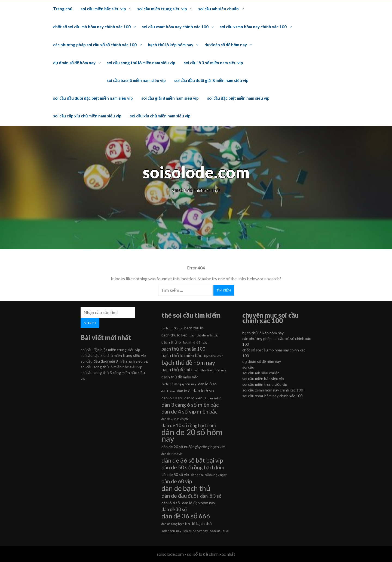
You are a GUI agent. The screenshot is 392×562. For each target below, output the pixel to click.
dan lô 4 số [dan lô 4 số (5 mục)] (215, 398)
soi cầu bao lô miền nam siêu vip (136, 80)
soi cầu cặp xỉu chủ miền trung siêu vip (113, 355)
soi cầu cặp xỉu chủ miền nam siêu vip (87, 116)
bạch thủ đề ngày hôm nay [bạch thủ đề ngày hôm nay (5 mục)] (179, 384)
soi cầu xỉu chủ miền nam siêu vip (160, 116)
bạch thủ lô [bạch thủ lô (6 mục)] (171, 342)
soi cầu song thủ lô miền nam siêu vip (141, 63)
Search (90, 323)
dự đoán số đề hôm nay (226, 45)
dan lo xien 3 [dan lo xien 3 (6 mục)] (195, 398)
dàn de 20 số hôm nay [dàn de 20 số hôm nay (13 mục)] (192, 435)
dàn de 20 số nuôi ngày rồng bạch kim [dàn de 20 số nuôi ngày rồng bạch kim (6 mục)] (193, 447)
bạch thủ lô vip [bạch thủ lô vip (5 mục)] (214, 356)
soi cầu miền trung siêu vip (162, 9)
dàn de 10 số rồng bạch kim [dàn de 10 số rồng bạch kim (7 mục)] (189, 425)
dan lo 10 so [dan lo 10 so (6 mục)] (172, 398)
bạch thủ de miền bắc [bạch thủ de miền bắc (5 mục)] (204, 335)
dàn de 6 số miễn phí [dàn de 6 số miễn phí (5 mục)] (175, 419)
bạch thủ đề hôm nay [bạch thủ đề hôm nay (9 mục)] (188, 363)
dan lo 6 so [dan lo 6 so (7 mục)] (203, 391)
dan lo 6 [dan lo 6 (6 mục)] (184, 391)
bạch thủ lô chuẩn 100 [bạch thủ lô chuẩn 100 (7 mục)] (183, 349)
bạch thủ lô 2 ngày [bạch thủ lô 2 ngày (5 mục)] (195, 342)
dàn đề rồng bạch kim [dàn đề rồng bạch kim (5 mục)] (176, 524)
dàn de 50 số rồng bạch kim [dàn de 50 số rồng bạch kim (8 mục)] (193, 467)
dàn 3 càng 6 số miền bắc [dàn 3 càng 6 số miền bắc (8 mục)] (190, 405)
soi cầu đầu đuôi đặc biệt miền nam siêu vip (93, 98)
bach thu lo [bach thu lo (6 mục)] (194, 328)
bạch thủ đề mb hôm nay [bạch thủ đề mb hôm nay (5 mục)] (210, 370)
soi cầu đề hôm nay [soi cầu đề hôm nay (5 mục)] (195, 531)
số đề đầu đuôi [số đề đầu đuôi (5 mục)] (219, 531)
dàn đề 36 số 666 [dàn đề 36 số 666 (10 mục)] (186, 516)
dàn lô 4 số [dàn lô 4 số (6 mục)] (171, 503)
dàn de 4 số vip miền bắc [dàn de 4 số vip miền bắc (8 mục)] (189, 411)
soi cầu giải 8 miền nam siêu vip (170, 98)
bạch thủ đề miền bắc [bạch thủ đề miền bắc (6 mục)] (180, 377)
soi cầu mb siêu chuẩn (218, 9)
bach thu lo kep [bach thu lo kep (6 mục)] (174, 335)
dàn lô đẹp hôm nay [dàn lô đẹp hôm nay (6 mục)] (199, 503)
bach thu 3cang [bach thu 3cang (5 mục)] (172, 328)
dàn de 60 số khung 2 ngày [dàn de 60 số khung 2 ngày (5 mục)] (209, 475)
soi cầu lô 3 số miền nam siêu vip (213, 63)
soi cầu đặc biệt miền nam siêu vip (238, 98)
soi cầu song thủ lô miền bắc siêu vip (111, 367)
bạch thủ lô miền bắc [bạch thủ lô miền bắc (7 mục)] (182, 355)
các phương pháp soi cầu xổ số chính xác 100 (95, 45)
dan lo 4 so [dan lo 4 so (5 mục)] (168, 391)
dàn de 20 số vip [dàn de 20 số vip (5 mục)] (172, 454)
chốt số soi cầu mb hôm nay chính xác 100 (92, 27)
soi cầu (248, 367)
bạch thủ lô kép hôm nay (171, 45)
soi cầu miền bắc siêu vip (103, 9)
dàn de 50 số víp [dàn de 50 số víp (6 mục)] (175, 474)
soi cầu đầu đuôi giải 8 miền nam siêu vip (212, 80)
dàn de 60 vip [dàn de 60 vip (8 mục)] (177, 481)
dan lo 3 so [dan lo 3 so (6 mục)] (207, 384)
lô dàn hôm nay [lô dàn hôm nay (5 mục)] (171, 531)
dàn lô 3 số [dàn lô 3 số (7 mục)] (211, 496)
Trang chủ (63, 9)
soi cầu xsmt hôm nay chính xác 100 (175, 27)
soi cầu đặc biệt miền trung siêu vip (110, 350)
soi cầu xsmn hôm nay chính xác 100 (253, 27)
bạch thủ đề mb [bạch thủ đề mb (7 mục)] (177, 370)
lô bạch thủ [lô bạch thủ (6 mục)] (202, 523)
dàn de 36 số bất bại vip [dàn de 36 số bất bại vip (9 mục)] (192, 460)
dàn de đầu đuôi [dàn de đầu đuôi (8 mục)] (180, 496)
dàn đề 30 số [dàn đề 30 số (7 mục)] (174, 509)
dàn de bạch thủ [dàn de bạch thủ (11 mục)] (186, 488)
